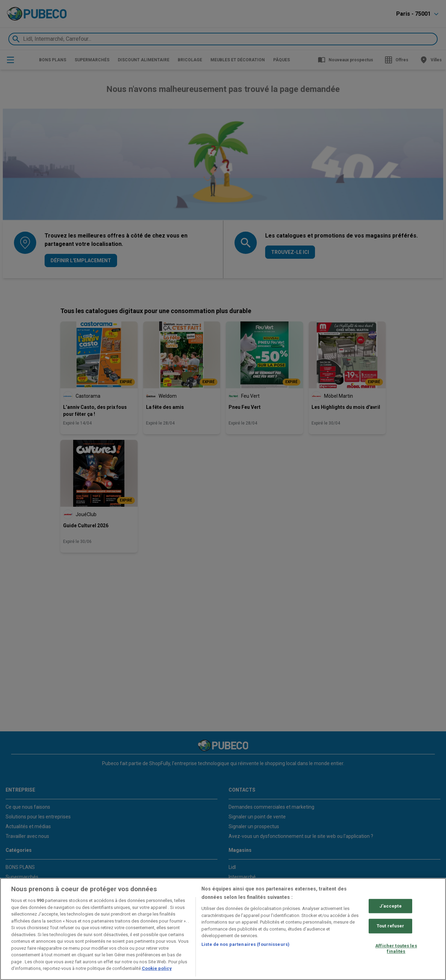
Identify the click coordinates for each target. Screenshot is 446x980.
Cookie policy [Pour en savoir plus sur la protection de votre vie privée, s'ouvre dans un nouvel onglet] (157, 968)
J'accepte (391, 906)
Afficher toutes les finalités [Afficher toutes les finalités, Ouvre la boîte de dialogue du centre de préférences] (396, 948)
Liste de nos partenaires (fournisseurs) (245, 944)
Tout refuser (391, 926)
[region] (223, 929)
